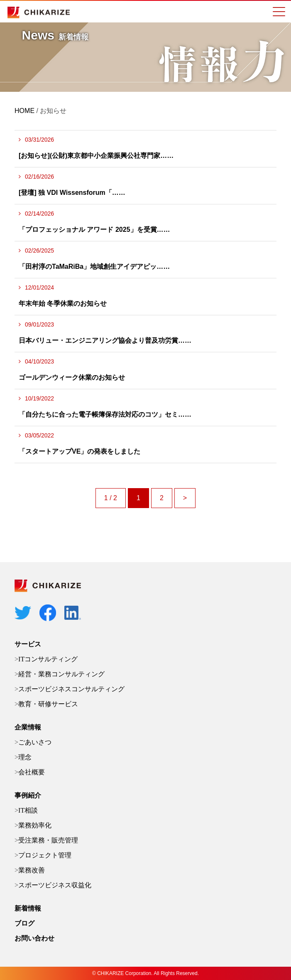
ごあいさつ (35, 742)
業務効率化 (35, 825)
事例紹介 (28, 795)
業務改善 (32, 870)
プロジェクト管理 (45, 855)
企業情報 (28, 727)
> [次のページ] (185, 498)
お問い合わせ (34, 938)
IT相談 (28, 810)
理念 (25, 757)
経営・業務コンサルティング (61, 674)
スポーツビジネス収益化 (55, 885)
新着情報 (28, 908)
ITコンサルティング (48, 659)
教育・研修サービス (48, 704)
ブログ (24, 923)
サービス (28, 644)
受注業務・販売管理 (48, 840)
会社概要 (32, 772)
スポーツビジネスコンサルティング (71, 689)
